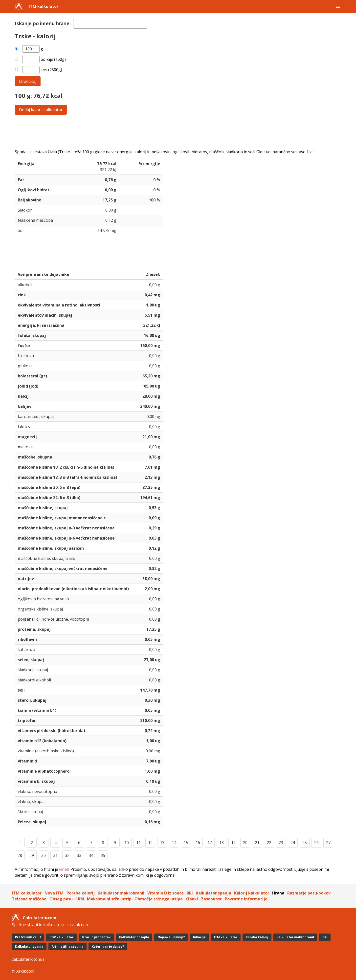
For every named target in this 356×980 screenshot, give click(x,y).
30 (44, 855)
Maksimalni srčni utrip (109, 899)
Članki (192, 899)
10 (127, 843)
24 (293, 843)
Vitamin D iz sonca (166, 893)
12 (150, 843)
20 (245, 843)
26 (316, 843)
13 (162, 843)
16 (198, 843)
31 (55, 855)
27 (328, 843)
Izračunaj (28, 81)
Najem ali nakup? (171, 937)
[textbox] (110, 24)
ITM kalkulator (44, 6)
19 (233, 843)
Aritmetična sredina (67, 947)
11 (138, 843)
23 (281, 843)
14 (174, 843)
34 (91, 855)
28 (20, 855)
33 (79, 855)
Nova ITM (54, 893)
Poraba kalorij (81, 893)
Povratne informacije (246, 899)
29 (32, 855)
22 (269, 843)
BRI (190, 893)
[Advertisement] (163, 132)
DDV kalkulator (61, 937)
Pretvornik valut (28, 937)
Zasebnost (211, 899)
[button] (338, 6)
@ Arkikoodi (23, 971)
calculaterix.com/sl (29, 959)
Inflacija (199, 937)
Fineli (64, 869)
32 (67, 855)
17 (210, 843)
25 (305, 843)
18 (222, 843)
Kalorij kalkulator (252, 893)
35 (103, 855)
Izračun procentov (96, 937)
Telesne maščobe (29, 899)
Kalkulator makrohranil (121, 893)
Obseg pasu (61, 899)
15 (186, 843)
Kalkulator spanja (213, 893)
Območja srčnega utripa (159, 899)
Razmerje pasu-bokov (309, 893)
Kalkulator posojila (134, 937)
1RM (80, 899)
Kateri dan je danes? (108, 947)
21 (257, 843)
